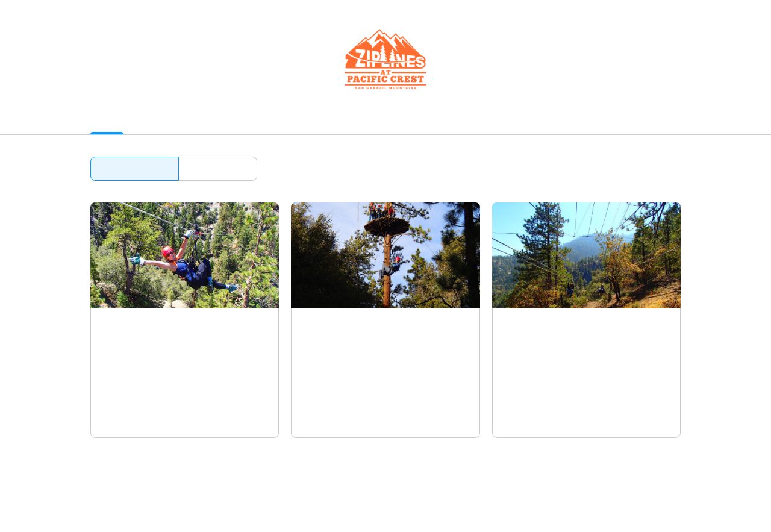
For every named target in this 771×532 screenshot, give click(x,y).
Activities (110, 120)
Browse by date (218, 168)
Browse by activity (135, 168)
